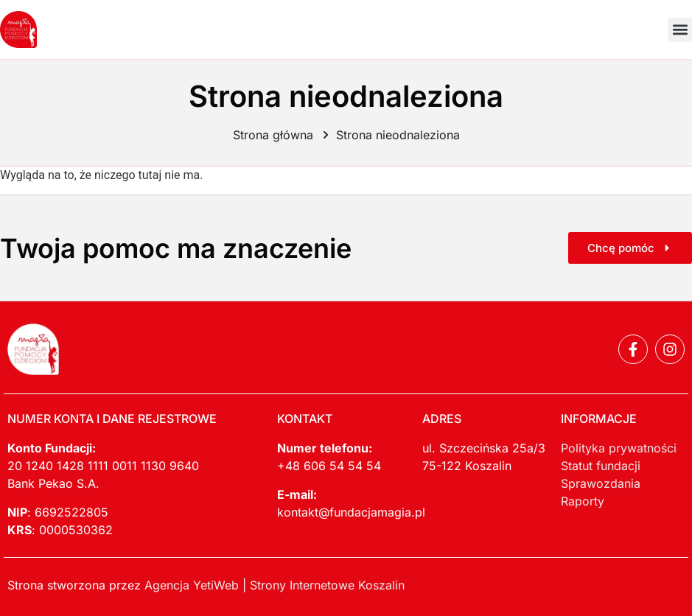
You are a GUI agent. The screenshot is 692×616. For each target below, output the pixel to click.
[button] (680, 30)
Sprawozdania (601, 483)
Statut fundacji (601, 466)
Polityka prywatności (619, 448)
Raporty (583, 501)
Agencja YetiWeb (192, 585)
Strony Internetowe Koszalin (327, 585)
